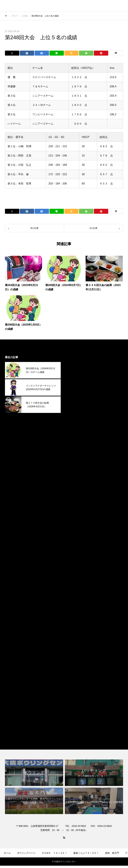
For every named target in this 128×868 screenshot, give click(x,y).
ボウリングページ (26, 853)
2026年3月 (74, 378)
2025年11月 (74, 409)
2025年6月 (74, 447)
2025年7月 (74, 439)
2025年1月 (74, 485)
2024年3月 (74, 561)
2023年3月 (74, 652)
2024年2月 (74, 569)
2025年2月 (74, 477)
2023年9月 (74, 607)
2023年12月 (74, 584)
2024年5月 (74, 546)
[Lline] (57, 53)
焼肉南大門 (74, 721)
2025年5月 (74, 455)
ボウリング (74, 713)
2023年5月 (74, 637)
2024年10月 (74, 508)
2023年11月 (74, 591)
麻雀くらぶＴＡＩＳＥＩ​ (86, 853)
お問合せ (85, 863)
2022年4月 (74, 690)
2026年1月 (74, 394)
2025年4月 (74, 462)
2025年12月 (74, 401)
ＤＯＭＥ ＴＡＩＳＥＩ (54, 853)
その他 (71, 705)
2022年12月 (74, 675)
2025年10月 (74, 416)
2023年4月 (74, 645)
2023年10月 (74, 599)
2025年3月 (74, 470)
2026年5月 (74, 363)
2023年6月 (74, 630)
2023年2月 (74, 660)
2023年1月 (74, 668)
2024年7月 (74, 531)
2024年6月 (74, 538)
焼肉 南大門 (112, 853)
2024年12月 (74, 493)
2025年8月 (74, 432)
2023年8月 (74, 614)
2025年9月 (74, 424)
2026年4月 (74, 371)
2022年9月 (74, 683)
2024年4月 (74, 553)
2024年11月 (74, 500)
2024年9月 (74, 515)
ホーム (7, 853)
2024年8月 (74, 523)
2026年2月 (74, 386)
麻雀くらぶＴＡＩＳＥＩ (82, 728)
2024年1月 (74, 576)
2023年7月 (74, 622)
